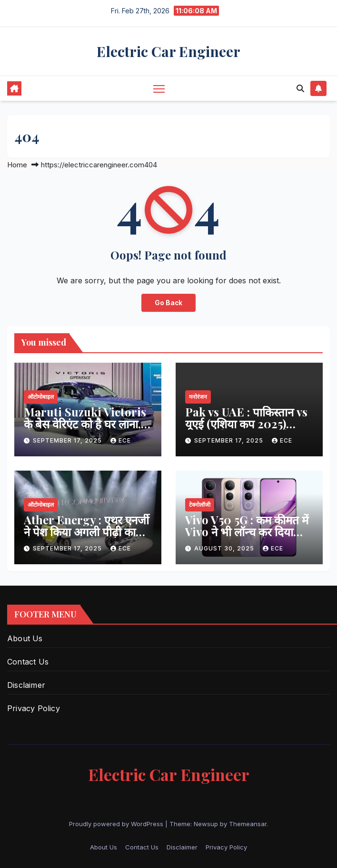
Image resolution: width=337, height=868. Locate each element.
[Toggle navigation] (159, 88)
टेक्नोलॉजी (200, 505)
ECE (121, 440)
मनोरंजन (198, 397)
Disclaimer (26, 685)
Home (17, 165)
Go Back (168, 303)
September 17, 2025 (68, 440)
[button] (300, 88)
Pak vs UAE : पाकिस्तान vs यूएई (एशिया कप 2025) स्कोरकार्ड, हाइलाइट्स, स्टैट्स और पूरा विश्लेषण (246, 429)
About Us (25, 638)
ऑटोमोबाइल (41, 397)
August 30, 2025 (225, 548)
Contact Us (28, 662)
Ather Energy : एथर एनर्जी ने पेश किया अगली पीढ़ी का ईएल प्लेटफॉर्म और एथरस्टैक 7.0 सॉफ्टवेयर (86, 537)
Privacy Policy (34, 708)
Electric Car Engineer (168, 51)
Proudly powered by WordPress (117, 824)
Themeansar (248, 824)
